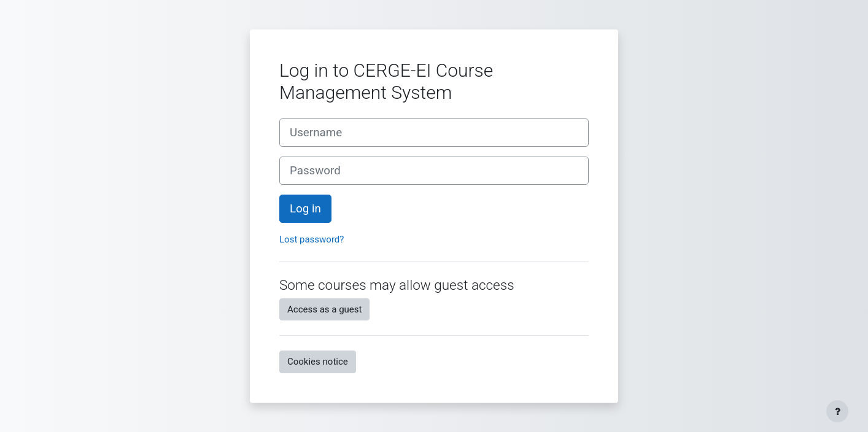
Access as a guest (324, 309)
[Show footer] (837, 411)
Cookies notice (318, 362)
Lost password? (312, 239)
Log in (305, 209)
